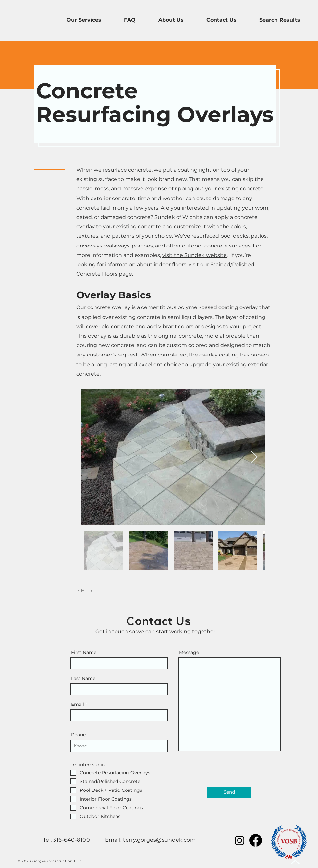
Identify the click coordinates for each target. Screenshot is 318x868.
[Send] (229, 792)
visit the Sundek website (195, 255)
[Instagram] (240, 840)
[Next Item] (254, 457)
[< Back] (85, 591)
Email (78, 704)
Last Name (83, 678)
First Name (84, 652)
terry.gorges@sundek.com (159, 840)
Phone (78, 735)
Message (189, 652)
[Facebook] (256, 840)
